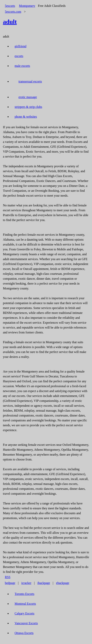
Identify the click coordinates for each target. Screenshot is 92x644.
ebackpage (63, 583)
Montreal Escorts (25, 604)
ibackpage (44, 583)
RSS (8, 577)
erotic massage (28, 97)
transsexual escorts (30, 81)
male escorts (22, 66)
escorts (19, 56)
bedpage (10, 583)
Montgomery (27, 6)
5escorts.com (13, 12)
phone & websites (26, 117)
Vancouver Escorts (26, 623)
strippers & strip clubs (28, 107)
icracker (26, 583)
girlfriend (20, 46)
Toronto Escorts (25, 594)
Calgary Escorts (25, 613)
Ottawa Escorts (24, 633)
